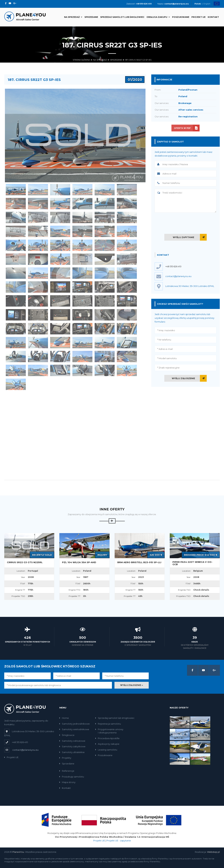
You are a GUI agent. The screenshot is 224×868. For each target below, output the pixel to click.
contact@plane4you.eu (25, 750)
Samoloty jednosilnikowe (75, 724)
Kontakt (213, 17)
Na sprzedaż (73, 17)
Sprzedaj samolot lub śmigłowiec (122, 17)
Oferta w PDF (182, 128)
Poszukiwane (181, 17)
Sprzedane (91, 17)
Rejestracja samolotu (108, 724)
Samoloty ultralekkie (72, 752)
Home (64, 718)
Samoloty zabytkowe (72, 746)
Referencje (67, 771)
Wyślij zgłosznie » (132, 685)
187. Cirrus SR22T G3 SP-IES (138, 60)
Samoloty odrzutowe (72, 741)
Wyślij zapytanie (183, 237)
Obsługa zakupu (158, 17)
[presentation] (186, 222)
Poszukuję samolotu (72, 777)
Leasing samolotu (106, 750)
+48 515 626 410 (173, 266)
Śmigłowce (67, 735)
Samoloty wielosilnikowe (74, 729)
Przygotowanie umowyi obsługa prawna (109, 731)
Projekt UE (198, 17)
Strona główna (81, 60)
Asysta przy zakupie (107, 744)
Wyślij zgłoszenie (183, 378)
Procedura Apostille (107, 738)
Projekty (65, 758)
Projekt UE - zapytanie (119, 841)
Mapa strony (67, 782)
